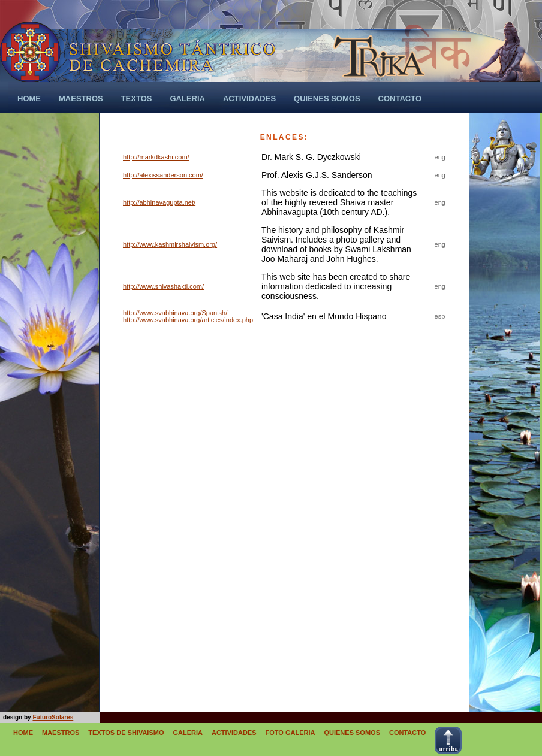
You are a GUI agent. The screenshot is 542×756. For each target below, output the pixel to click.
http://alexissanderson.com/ (163, 175)
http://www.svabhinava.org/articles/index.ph (186, 320)
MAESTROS (61, 733)
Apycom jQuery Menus (403, 718)
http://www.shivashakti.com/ (163, 286)
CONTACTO (407, 733)
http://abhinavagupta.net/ (159, 202)
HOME (23, 733)
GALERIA (188, 733)
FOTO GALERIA (290, 733)
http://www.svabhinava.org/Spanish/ (175, 313)
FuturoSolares (53, 717)
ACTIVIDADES (234, 733)
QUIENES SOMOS (352, 733)
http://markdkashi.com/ (156, 157)
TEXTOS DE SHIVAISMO (126, 733)
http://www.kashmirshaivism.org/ (170, 244)
